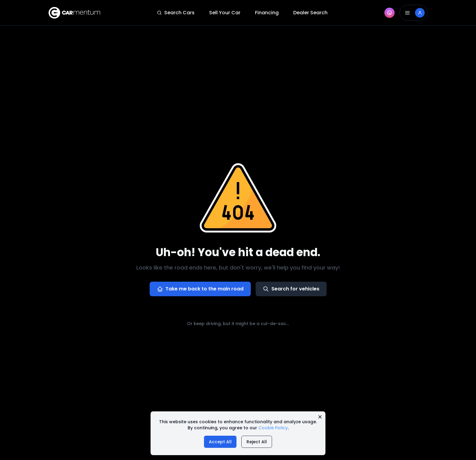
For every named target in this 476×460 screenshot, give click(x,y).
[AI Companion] (389, 13)
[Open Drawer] (413, 13)
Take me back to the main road (200, 289)
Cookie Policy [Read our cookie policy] (273, 428)
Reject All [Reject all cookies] (257, 442)
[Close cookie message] (320, 417)
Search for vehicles (291, 289)
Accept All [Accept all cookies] (220, 442)
